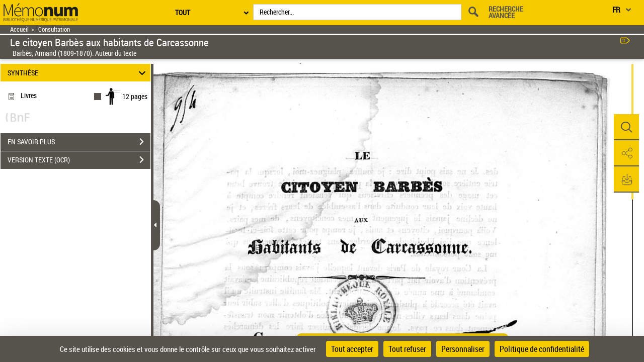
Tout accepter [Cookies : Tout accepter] (352, 349)
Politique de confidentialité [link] (542, 349)
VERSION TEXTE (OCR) (79, 160)
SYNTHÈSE (78, 73)
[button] (626, 127)
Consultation (54, 29)
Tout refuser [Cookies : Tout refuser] (407, 349)
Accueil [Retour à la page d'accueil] (19, 29)
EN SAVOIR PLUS (79, 142)
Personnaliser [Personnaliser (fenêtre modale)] (463, 349)
